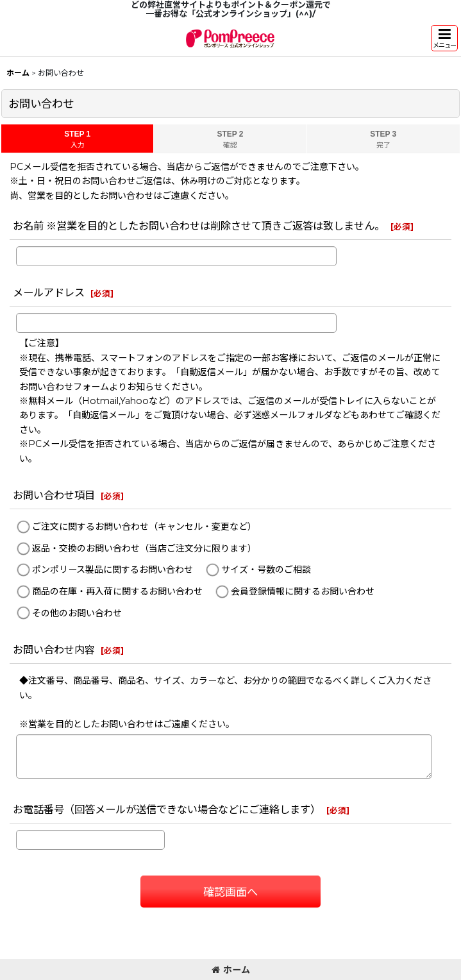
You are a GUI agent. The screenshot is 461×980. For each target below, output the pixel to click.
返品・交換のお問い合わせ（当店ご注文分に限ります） (144, 548)
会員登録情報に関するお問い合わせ (303, 591)
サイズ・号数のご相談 (266, 570)
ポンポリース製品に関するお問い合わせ (113, 570)
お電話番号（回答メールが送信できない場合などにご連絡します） (167, 809)
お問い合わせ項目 (54, 495)
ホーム (231, 970)
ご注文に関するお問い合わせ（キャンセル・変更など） (144, 527)
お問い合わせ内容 (54, 650)
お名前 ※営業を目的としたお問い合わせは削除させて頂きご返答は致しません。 (199, 226)
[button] (444, 38)
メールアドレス (49, 292)
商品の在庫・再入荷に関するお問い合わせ (117, 591)
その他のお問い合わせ (77, 613)
